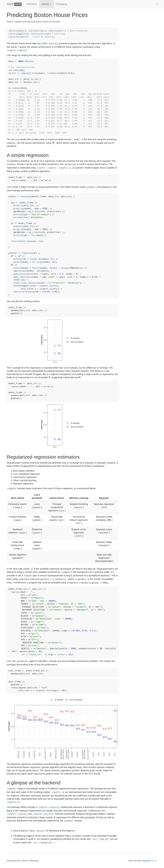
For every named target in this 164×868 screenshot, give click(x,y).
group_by (18, 209)
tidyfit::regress (17, 50)
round (50, 73)
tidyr (42, 31)
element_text (43, 691)
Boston (30, 61)
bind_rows (25, 241)
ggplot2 (23, 34)
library (13, 31)
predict (18, 206)
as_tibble (14, 88)
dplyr (22, 31)
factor (36, 268)
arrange (18, 217)
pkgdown (147, 861)
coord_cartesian (23, 292)
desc (26, 217)
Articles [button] (46, 4)
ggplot (17, 271)
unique (65, 268)
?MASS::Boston (37, 831)
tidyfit (10, 4)
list (60, 655)
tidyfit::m (65, 168)
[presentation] (53, 143)
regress (15, 180)
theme (17, 286)
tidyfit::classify (49, 807)
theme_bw (18, 280)
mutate (17, 215)
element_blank (48, 286)
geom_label (20, 277)
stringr (45, 34)
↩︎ (76, 831)
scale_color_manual (25, 283)
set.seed (13, 70)
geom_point (20, 274)
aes (24, 271)
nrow (35, 73)
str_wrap (37, 262)
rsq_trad (32, 212)
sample (25, 73)
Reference (32, 4)
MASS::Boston (49, 44)
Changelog (61, 4)
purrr (62, 31)
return (15, 241)
